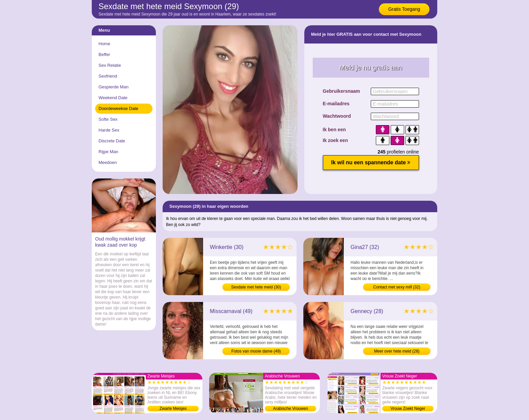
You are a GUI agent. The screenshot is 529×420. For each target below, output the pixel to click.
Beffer (104, 54)
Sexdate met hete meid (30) (256, 287)
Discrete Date (112, 141)
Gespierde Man (114, 87)
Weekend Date (113, 98)
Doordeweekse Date (118, 108)
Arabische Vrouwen (290, 409)
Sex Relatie (110, 65)
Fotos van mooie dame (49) (256, 351)
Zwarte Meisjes (173, 409)
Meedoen (108, 162)
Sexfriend (108, 76)
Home (104, 44)
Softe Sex (108, 119)
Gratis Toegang (404, 9)
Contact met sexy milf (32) (397, 287)
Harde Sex (109, 130)
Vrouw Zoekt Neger (408, 409)
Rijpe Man (108, 152)
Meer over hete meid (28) (397, 351)
